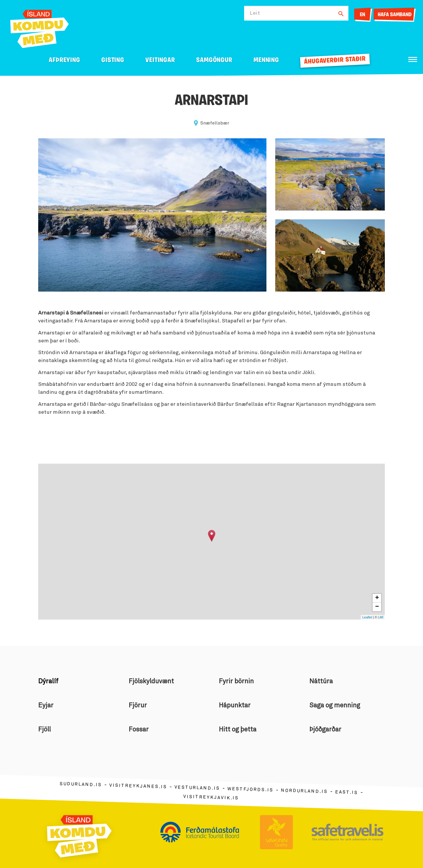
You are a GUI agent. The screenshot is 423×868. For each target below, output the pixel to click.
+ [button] (377, 598)
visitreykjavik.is (211, 797)
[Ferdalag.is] (40, 28)
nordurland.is (304, 791)
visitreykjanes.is (138, 786)
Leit (255, 13)
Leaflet (367, 617)
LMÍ (381, 617)
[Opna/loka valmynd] (413, 59)
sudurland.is (81, 784)
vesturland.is (197, 788)
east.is (347, 792)
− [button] (377, 607)
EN (362, 15)
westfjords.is (250, 789)
